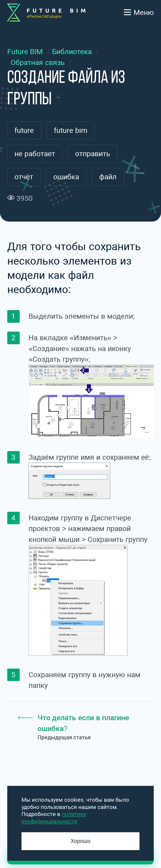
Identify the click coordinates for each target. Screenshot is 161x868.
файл (108, 177)
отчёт (24, 177)
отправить (93, 154)
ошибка (66, 177)
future (24, 130)
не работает (35, 154)
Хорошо (80, 841)
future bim (71, 130)
